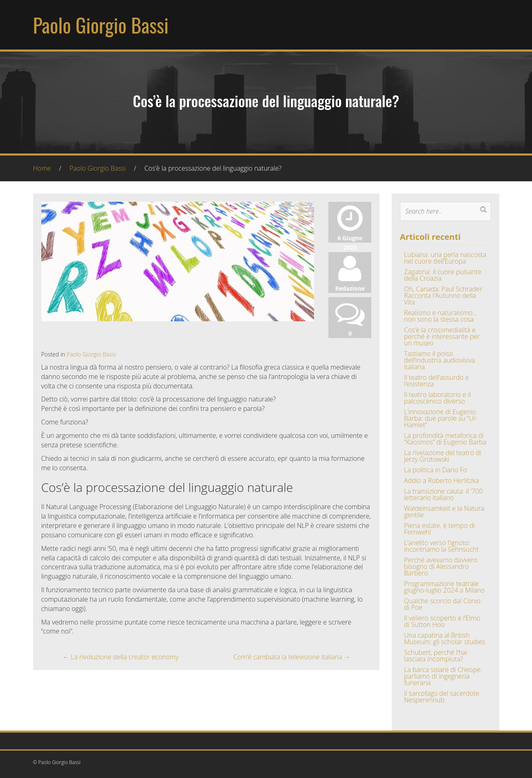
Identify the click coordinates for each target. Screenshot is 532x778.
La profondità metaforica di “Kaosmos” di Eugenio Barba (445, 439)
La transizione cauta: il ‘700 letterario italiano (443, 494)
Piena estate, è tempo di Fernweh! (439, 529)
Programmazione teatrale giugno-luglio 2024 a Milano (444, 587)
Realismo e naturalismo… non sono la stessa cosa (441, 316)
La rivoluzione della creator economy (121, 657)
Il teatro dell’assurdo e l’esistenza (436, 381)
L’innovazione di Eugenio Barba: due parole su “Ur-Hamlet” (441, 418)
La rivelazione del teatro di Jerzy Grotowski (443, 456)
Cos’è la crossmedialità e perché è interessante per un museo (442, 336)
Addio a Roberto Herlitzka (441, 480)
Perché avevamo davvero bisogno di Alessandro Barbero (441, 566)
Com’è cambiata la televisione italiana (292, 657)
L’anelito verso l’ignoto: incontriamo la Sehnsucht (441, 546)
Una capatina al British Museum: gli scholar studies (445, 638)
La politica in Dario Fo (435, 470)
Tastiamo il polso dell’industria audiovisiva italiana (440, 360)
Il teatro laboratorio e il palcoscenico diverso (438, 398)
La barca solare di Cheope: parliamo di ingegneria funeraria (443, 676)
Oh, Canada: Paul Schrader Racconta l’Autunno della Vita (443, 295)
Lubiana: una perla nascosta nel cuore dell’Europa (445, 258)
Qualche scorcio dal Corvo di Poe (442, 604)
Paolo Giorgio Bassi (101, 25)
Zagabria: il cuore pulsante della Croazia (443, 275)
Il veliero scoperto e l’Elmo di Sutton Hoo (442, 621)
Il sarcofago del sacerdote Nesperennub (442, 697)
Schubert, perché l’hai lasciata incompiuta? (436, 656)
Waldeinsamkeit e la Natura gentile (444, 512)
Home (42, 168)
